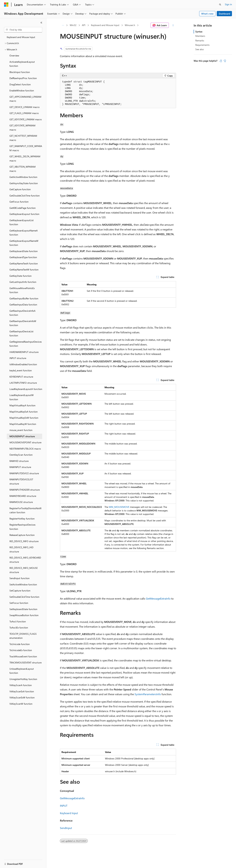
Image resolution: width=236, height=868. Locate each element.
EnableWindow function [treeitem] (22, 90)
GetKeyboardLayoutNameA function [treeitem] (24, 233)
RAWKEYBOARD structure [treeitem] (23, 496)
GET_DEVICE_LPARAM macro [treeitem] (24, 107)
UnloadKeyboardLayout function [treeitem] (22, 671)
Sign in (228, 4)
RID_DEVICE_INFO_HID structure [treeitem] (21, 549)
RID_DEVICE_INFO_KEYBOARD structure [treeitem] (25, 560)
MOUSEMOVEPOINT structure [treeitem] (25, 442)
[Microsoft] (6, 5)
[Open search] (220, 5)
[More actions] (173, 25)
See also (200, 49)
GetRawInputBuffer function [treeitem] (24, 298)
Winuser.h (130, 25)
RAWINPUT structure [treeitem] (20, 467)
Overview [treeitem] (14, 55)
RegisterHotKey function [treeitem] (22, 519)
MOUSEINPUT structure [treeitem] (22, 436)
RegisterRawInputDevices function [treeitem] (22, 527)
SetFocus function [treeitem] (19, 603)
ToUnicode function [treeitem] (20, 644)
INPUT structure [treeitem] (18, 358)
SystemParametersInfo (148, 694)
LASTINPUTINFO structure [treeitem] (23, 383)
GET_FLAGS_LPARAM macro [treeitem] (24, 113)
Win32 (73, 25)
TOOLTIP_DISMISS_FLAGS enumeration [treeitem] (23, 636)
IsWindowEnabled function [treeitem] (23, 364)
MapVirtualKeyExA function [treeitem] (24, 412)
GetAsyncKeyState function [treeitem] (24, 183)
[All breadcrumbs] (63, 25)
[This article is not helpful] (225, 61)
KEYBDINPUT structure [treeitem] (21, 377)
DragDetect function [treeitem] (20, 84)
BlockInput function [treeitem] (20, 72)
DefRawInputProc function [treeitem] (23, 78)
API (84, 25)
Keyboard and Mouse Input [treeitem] (21, 37)
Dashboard (224, 14)
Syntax (199, 32)
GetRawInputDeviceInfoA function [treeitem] (22, 313)
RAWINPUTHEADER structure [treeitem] (25, 490)
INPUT (64, 806)
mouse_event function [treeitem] (21, 430)
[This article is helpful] (221, 61)
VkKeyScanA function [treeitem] (21, 685)
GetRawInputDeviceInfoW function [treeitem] (23, 323)
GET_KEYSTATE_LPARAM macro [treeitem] (26, 119)
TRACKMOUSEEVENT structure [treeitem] (25, 662)
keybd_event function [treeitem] (21, 370)
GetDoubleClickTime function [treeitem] (25, 196)
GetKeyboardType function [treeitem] (23, 257)
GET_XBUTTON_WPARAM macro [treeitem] (23, 169)
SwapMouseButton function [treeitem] (24, 615)
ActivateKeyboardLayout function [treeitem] (22, 64)
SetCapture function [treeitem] (20, 591)
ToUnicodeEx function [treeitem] (21, 650)
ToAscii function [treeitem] (18, 621)
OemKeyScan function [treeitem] (21, 455)
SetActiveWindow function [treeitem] (23, 584)
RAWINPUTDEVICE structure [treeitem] (24, 473)
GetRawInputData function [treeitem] (23, 305)
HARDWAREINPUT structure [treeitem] (24, 352)
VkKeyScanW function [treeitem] (21, 704)
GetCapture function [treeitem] (20, 189)
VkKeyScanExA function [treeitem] (22, 691)
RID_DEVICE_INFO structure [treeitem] (24, 541)
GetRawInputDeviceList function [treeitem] (21, 333)
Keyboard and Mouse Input (105, 25)
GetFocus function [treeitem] (19, 202)
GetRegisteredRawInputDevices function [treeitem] (26, 344)
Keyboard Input (69, 813)
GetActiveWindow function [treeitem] (23, 177)
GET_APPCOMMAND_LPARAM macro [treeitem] (25, 99)
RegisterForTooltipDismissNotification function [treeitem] (25, 510)
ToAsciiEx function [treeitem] (19, 628)
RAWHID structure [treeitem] (19, 461)
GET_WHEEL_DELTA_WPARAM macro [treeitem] (25, 158)
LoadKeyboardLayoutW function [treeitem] (22, 397)
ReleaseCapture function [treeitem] (22, 535)
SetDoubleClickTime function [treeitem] (24, 597)
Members (200, 36)
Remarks (200, 40)
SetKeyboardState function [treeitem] (23, 609)
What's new (207, 14)
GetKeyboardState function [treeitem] (24, 251)
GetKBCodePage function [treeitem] (23, 208)
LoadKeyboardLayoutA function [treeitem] (26, 389)
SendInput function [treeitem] (19, 578)
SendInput (66, 828)
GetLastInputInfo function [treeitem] (23, 282)
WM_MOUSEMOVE (119, 507)
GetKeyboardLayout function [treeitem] (24, 214)
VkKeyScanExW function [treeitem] (22, 697)
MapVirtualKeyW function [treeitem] (23, 424)
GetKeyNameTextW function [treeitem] (24, 270)
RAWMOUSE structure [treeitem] (21, 502)
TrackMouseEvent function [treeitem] (23, 656)
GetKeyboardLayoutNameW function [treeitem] (24, 243)
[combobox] (23, 30)
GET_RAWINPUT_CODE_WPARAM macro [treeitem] (26, 148)
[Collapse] (41, 23)
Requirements (202, 45)
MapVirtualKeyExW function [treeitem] (24, 418)
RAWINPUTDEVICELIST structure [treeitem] (21, 481)
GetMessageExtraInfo (158, 598)
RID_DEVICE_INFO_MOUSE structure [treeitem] (24, 570)
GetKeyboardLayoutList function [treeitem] (22, 222)
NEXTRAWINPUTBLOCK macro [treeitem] (25, 449)
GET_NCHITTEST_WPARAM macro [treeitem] (23, 138)
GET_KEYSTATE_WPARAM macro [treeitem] (22, 128)
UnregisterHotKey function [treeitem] (23, 679)
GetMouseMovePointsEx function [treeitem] (22, 290)
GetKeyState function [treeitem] (21, 276)
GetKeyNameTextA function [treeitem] (24, 263)
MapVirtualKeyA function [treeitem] (22, 405)
